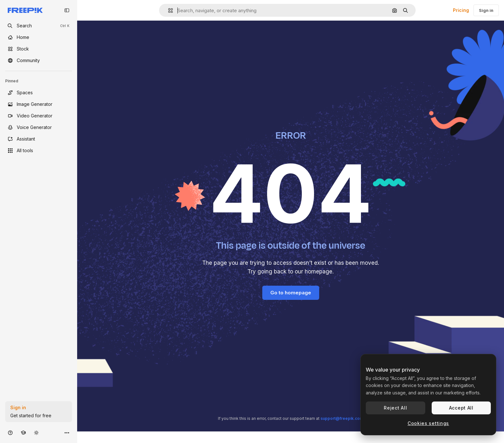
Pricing (461, 10)
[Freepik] (25, 10)
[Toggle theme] (36, 433)
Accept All (461, 408)
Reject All (395, 408)
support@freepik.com (342, 418)
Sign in (486, 10)
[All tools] (39, 151)
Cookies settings (428, 423)
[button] (168, 10)
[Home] (39, 37)
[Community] (39, 60)
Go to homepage (291, 293)
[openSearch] (39, 26)
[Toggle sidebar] (67, 10)
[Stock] (39, 49)
